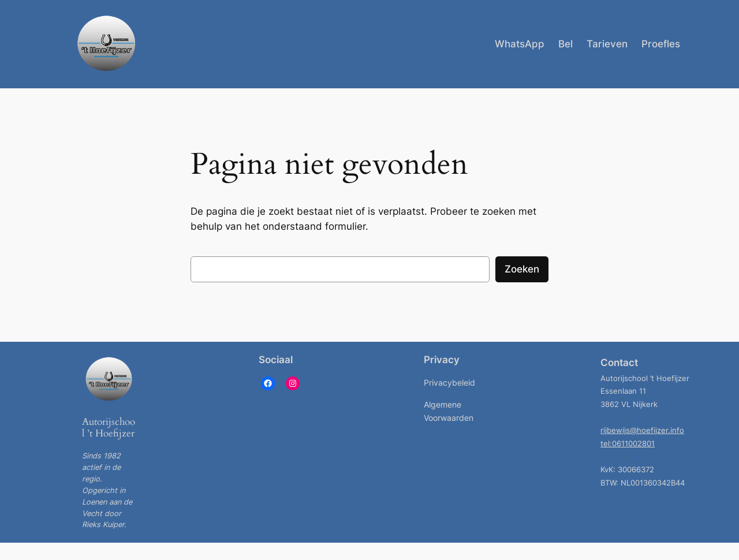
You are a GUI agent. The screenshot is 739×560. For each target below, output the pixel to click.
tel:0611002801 (628, 444)
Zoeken (522, 269)
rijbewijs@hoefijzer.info (642, 430)
